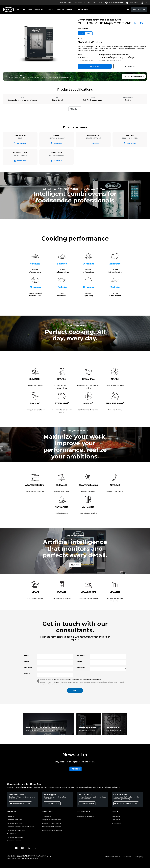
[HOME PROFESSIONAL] (9, 10)
